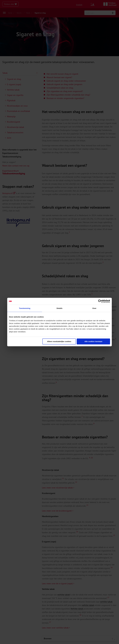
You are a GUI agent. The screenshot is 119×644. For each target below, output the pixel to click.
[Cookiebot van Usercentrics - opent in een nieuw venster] (100, 301)
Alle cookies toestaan (93, 341)
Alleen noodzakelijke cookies (59, 341)
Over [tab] (94, 308)
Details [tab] (59, 308)
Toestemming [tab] (25, 308)
